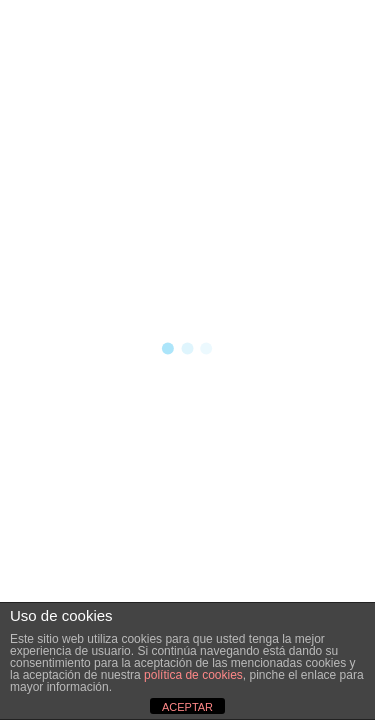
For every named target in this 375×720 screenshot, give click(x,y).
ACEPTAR (187, 707)
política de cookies (193, 675)
